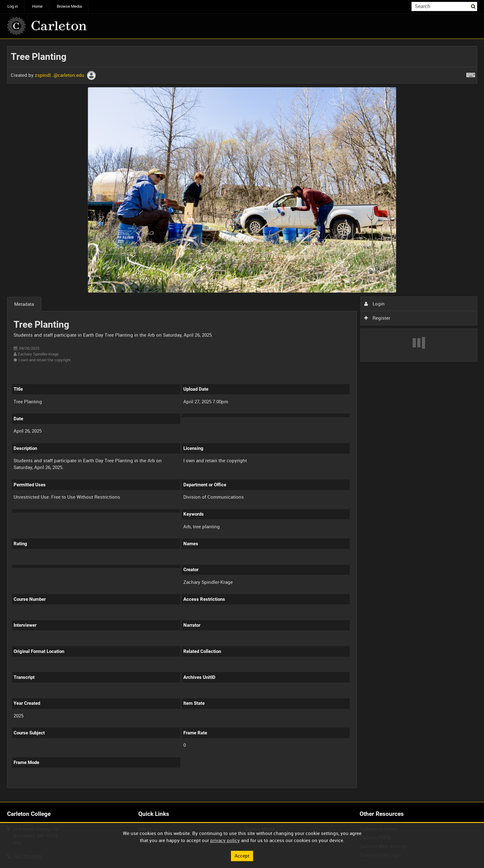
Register (377, 318)
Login (374, 304)
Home (37, 6)
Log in (13, 6)
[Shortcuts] (471, 74)
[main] (242, 421)
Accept (242, 856)
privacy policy (225, 840)
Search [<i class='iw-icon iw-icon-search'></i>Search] (474, 6)
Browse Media (69, 6)
